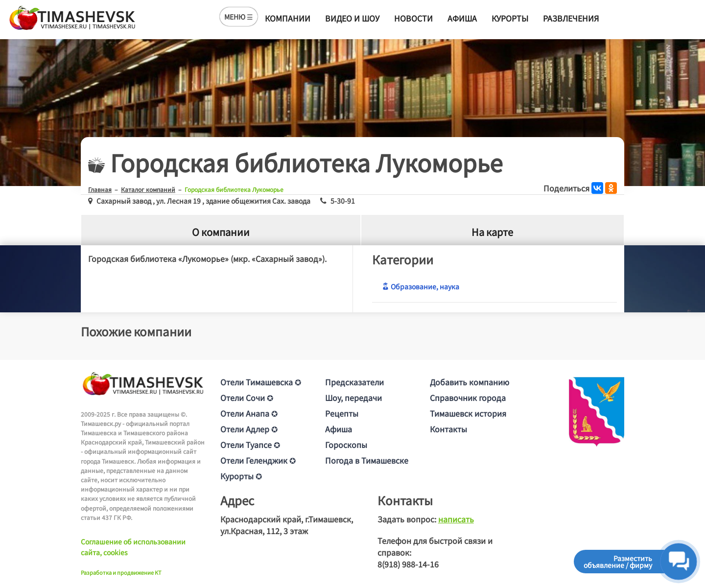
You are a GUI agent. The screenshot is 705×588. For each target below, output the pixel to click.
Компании (288, 18)
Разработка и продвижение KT (121, 572)
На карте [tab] (492, 232)
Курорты (510, 18)
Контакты (448, 429)
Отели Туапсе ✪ (250, 445)
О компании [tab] (221, 232)
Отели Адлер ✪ (249, 429)
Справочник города (468, 398)
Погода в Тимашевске (367, 460)
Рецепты (342, 413)
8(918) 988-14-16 (408, 564)
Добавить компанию (470, 382)
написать (456, 519)
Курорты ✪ (241, 476)
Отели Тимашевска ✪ (261, 382)
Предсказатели (354, 382)
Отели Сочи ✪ (247, 398)
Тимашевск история (468, 413)
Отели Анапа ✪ (249, 413)
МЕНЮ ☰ (239, 17)
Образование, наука (421, 286)
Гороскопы (346, 445)
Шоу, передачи (353, 398)
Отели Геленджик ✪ (258, 460)
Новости (413, 18)
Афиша (462, 18)
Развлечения (571, 18)
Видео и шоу (352, 18)
